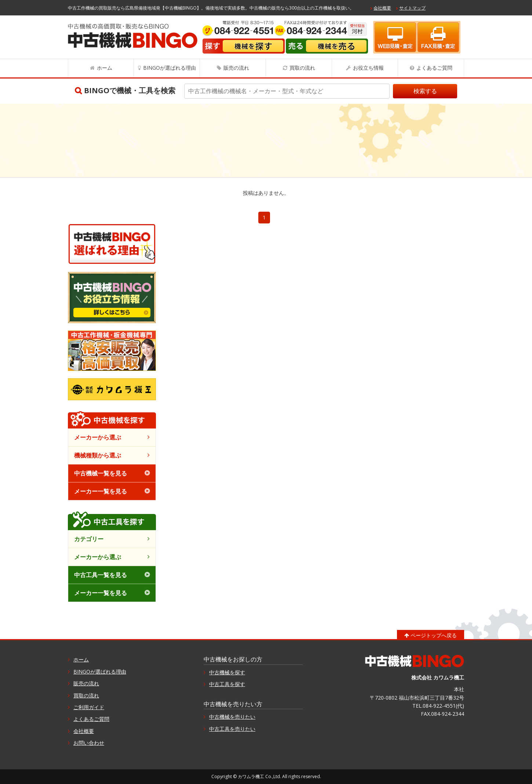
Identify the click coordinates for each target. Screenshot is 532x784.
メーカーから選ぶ (98, 437)
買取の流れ (302, 68)
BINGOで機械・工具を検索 (130, 90)
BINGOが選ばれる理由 (170, 68)
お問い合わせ (89, 743)
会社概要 (382, 8)
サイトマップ (412, 8)
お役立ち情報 (368, 68)
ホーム (105, 68)
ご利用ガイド (89, 707)
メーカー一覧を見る (101, 491)
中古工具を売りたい (232, 729)
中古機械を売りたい (232, 717)
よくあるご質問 (434, 68)
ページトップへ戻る (434, 635)
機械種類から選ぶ (98, 455)
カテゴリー (89, 539)
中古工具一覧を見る (101, 575)
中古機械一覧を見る (101, 473)
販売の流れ (236, 68)
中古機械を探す (227, 672)
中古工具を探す (227, 684)
